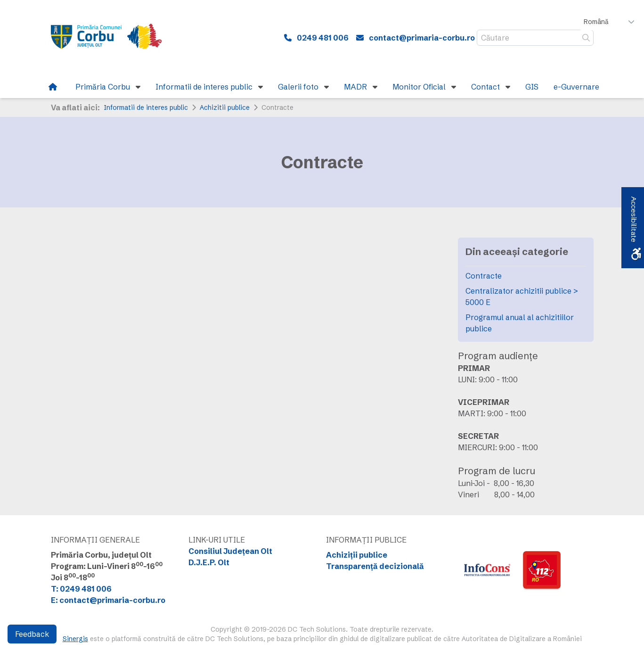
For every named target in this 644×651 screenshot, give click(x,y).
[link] (112, 38)
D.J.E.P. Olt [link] (209, 562)
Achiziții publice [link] (357, 555)
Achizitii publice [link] (225, 107)
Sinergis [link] (75, 639)
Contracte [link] (484, 276)
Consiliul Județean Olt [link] (230, 551)
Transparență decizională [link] (375, 566)
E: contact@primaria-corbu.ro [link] (108, 600)
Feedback (32, 634)
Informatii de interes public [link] (146, 107)
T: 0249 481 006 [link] (81, 589)
